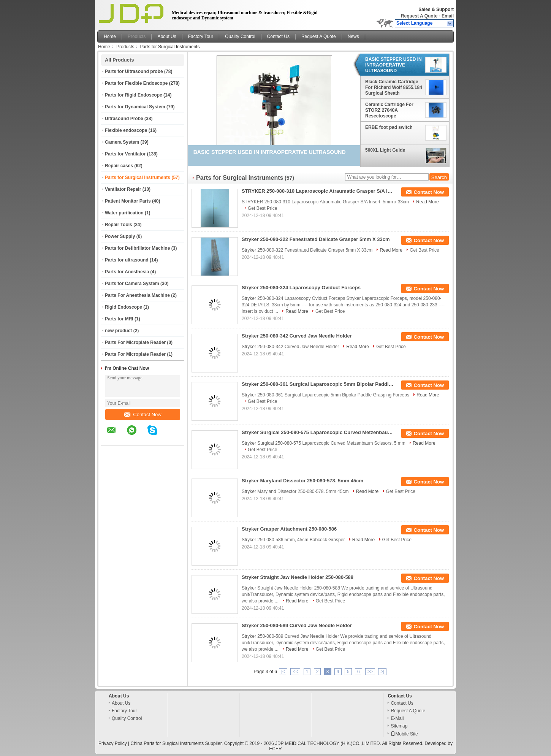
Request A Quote (419, 16)
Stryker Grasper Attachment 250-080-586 (289, 529)
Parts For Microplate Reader (135, 342)
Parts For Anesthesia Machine (137, 295)
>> (370, 672)
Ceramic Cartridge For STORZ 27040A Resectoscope (389, 110)
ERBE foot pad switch (389, 127)
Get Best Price (262, 208)
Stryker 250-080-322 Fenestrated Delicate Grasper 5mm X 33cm (316, 239)
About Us (167, 36)
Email (448, 16)
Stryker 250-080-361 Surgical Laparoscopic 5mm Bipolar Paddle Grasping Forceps (318, 384)
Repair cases (119, 166)
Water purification (124, 213)
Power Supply (120, 236)
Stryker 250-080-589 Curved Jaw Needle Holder (297, 625)
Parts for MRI (119, 319)
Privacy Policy (113, 743)
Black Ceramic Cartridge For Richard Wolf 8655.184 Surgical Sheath (394, 87)
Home (110, 36)
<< (295, 672)
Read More (427, 202)
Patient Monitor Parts (128, 201)
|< (283, 672)
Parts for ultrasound (127, 260)
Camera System (122, 142)
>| (382, 672)
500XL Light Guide (385, 150)
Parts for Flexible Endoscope (136, 83)
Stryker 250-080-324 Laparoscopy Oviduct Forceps (301, 288)
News (353, 36)
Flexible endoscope (126, 130)
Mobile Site (404, 734)
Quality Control (240, 36)
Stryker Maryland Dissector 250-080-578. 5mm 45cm (302, 481)
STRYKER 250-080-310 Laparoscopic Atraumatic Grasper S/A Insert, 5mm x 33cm (318, 191)
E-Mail (397, 718)
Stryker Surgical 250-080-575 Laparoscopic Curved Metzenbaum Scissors (318, 432)
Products (137, 36)
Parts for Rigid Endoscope (134, 95)
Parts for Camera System (132, 284)
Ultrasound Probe (124, 119)
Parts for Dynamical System (135, 107)
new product (118, 331)
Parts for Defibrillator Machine (137, 248)
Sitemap (399, 726)
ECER (275, 749)
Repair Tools (119, 225)
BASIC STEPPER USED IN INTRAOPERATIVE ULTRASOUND (393, 65)
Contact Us (278, 36)
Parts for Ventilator (125, 154)
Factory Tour (201, 36)
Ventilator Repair (123, 189)
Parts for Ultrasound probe (134, 71)
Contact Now (142, 414)
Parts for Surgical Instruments (138, 178)
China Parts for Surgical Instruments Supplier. (177, 743)
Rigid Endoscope (123, 307)
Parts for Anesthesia (127, 272)
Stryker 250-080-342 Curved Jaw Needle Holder (297, 336)
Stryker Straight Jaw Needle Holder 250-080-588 (298, 577)
